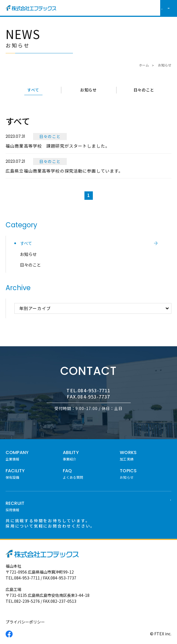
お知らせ (88, 90)
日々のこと (144, 90)
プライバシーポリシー (25, 622)
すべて (33, 90)
